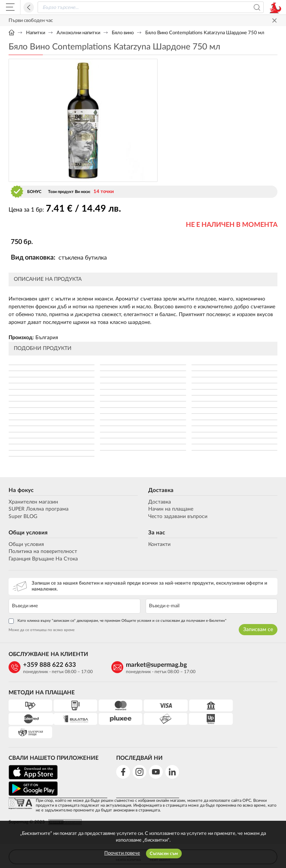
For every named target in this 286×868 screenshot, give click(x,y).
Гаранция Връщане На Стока (43, 559)
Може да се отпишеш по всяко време (42, 630)
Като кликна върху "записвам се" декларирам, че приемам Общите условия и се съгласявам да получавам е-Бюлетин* (117, 621)
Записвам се (258, 630)
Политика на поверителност (43, 552)
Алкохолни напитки (78, 33)
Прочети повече (122, 853)
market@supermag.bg (154, 665)
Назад (29, 7)
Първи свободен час (31, 21)
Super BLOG (23, 517)
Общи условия (28, 533)
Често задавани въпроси (178, 517)
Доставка (161, 490)
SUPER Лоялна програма (39, 509)
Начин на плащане (171, 509)
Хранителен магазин (33, 502)
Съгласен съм (164, 853)
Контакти (159, 544)
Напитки (36, 33)
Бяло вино (123, 33)
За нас (157, 533)
